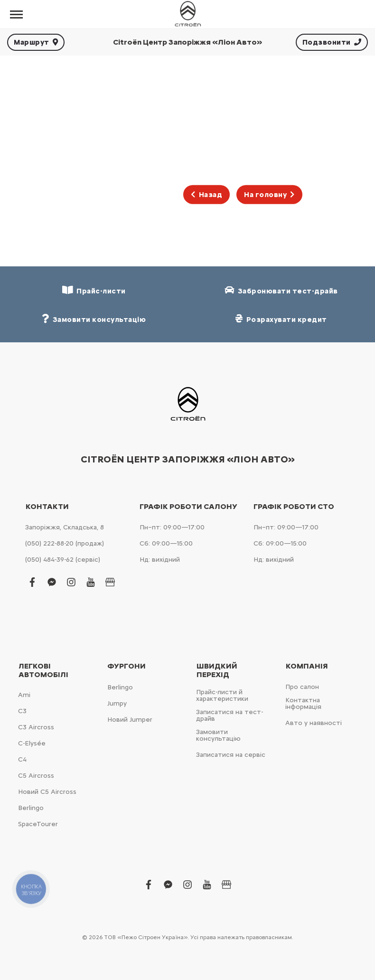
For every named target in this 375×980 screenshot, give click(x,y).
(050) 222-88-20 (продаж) (65, 543)
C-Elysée (32, 743)
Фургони (127, 666)
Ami (24, 695)
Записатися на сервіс (231, 755)
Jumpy (117, 703)
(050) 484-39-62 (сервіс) (63, 560)
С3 (22, 711)
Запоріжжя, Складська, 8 (65, 527)
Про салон (302, 687)
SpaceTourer (38, 824)
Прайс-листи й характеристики (222, 695)
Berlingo (31, 808)
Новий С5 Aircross (47, 792)
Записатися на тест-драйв (230, 715)
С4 (22, 759)
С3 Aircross (36, 727)
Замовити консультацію (218, 735)
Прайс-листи (94, 290)
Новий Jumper (130, 720)
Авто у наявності (314, 723)
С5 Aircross (36, 776)
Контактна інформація (303, 703)
